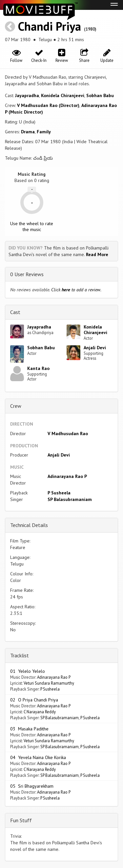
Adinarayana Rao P (67, 476)
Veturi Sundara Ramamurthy (49, 683)
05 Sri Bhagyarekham (32, 786)
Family (44, 132)
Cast (15, 312)
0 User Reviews (27, 274)
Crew (16, 406)
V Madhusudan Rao (68, 434)
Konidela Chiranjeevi (63, 95)
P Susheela (59, 493)
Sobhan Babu (100, 95)
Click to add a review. (76, 290)
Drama (28, 132)
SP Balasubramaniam (70, 499)
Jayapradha (27, 95)
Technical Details (29, 525)
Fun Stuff (21, 820)
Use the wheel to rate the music (32, 226)
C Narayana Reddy (40, 712)
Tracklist (20, 655)
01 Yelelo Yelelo (28, 671)
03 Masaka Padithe (29, 729)
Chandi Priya (50, 26)
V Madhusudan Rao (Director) (48, 105)
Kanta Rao (38, 368)
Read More (97, 254)
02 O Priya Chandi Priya (34, 700)
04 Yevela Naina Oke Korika (38, 757)
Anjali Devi (95, 348)
